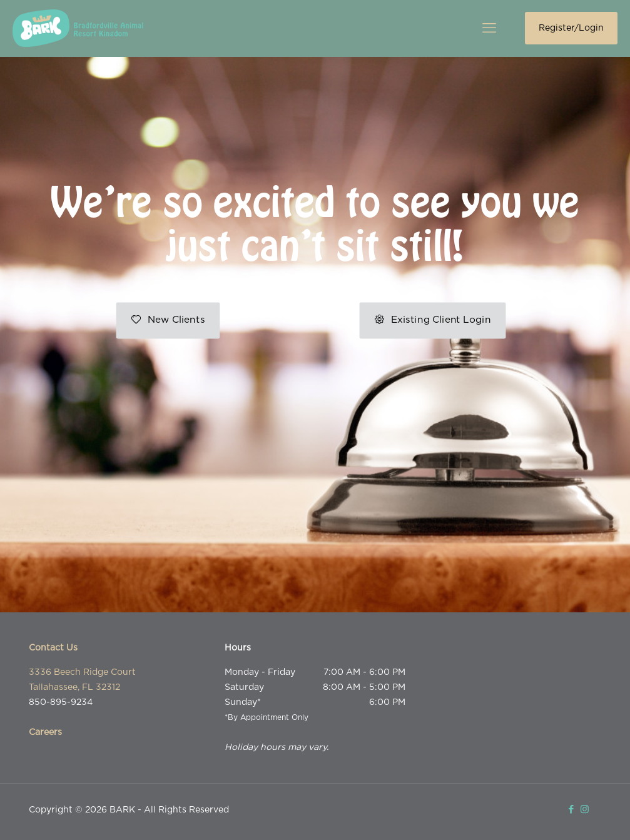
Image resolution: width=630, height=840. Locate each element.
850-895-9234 (61, 702)
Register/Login (571, 28)
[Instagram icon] (585, 810)
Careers (45, 732)
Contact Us (53, 648)
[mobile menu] (489, 28)
